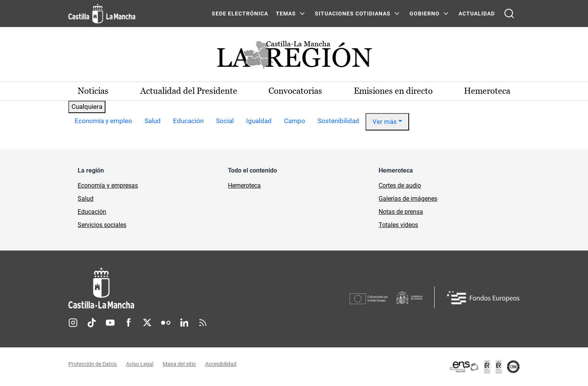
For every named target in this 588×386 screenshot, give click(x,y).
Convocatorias (295, 91)
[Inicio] (173, 288)
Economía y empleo (103, 121)
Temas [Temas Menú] (286, 14)
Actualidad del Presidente (189, 91)
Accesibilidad (221, 364)
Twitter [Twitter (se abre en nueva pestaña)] (147, 323)
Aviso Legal (140, 364)
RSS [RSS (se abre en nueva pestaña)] (203, 323)
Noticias (93, 91)
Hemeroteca (487, 91)
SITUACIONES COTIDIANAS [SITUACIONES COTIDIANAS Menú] (353, 14)
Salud (153, 121)
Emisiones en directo (393, 91)
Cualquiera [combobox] (87, 107)
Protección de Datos (93, 364)
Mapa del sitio (179, 364)
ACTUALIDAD (477, 14)
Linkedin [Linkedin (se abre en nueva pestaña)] (184, 323)
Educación (188, 121)
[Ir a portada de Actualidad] (294, 57)
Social (225, 121)
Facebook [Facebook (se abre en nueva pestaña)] (129, 323)
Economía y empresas (108, 185)
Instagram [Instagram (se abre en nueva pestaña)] (73, 323)
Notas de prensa (401, 212)
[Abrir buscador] (509, 14)
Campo (295, 121)
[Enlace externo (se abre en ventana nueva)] (484, 367)
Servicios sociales (102, 225)
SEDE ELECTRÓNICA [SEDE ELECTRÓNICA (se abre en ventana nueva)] (240, 14)
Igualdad (259, 121)
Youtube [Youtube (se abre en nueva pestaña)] (110, 323)
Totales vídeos (398, 225)
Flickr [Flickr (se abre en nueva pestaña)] (166, 323)
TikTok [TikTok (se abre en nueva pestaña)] (92, 323)
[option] (103, 122)
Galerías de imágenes (408, 199)
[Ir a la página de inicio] (102, 14)
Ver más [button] (385, 122)
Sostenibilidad (338, 121)
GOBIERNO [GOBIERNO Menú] (425, 14)
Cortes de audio (400, 185)
